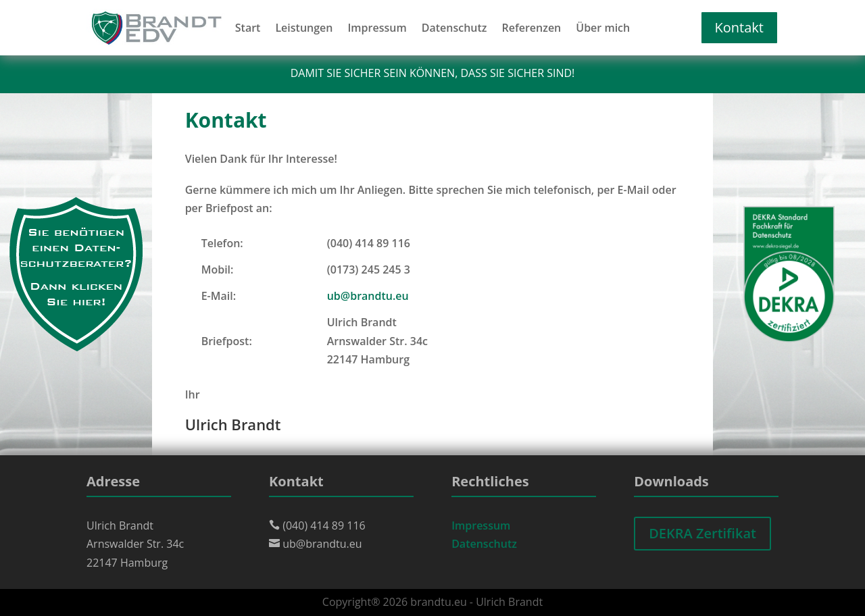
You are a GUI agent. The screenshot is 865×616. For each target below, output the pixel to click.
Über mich (603, 29)
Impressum (377, 29)
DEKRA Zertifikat (702, 533)
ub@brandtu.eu (368, 296)
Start (248, 29)
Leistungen (304, 29)
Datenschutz (454, 29)
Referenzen (531, 29)
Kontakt (739, 27)
